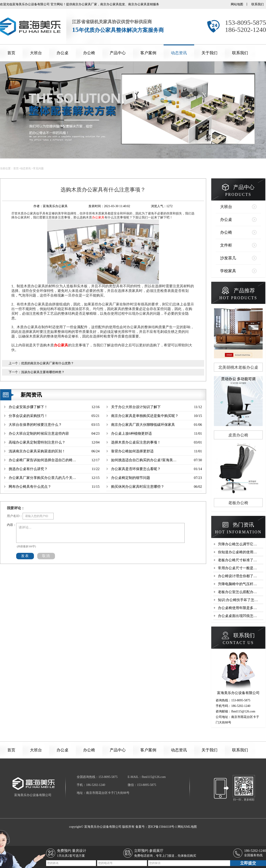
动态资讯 (179, 53)
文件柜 (226, 245)
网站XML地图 (187, 827)
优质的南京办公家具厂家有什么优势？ (47, 363)
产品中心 (118, 53)
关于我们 (209, 53)
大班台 (36, 53)
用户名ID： (15, 516)
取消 (46, 556)
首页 (11, 53)
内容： (12, 525)
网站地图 (237, 4)
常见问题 (38, 168)
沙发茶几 (228, 258)
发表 (25, 556)
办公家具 (98, 217)
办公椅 (89, 53)
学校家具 (228, 271)
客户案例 (148, 53)
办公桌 (63, 53)
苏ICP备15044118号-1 (162, 827)
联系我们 (258, 4)
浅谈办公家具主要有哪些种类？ (43, 372)
